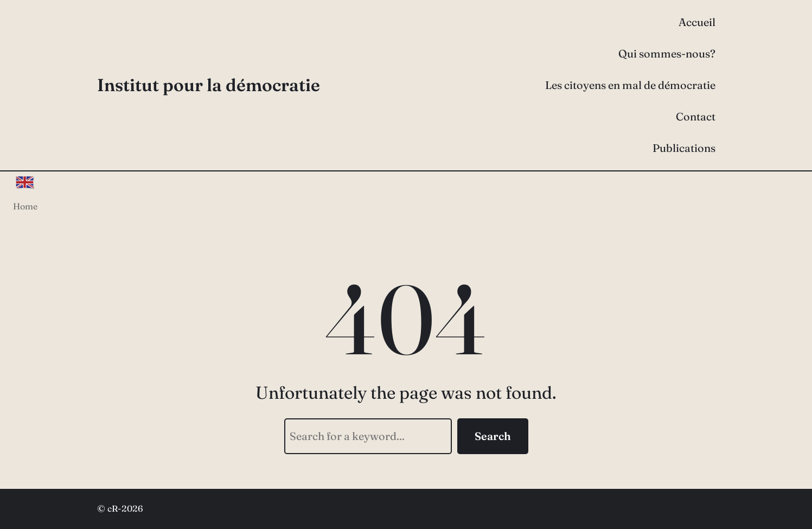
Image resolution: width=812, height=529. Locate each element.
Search (493, 436)
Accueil (697, 22)
